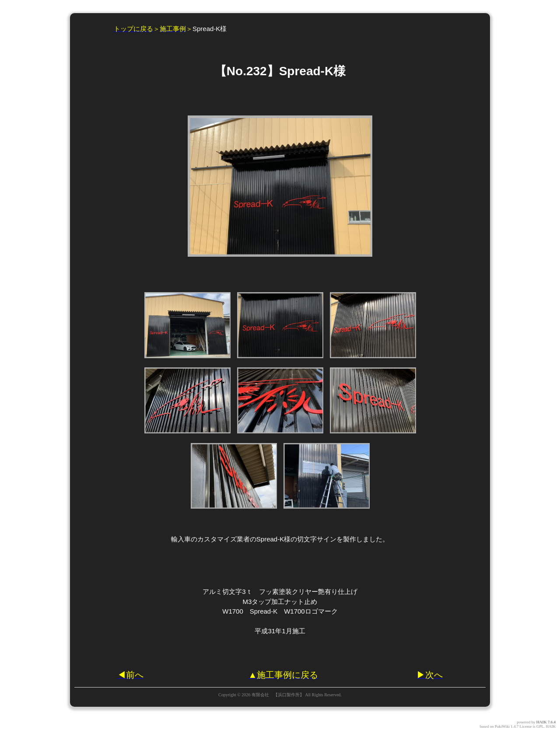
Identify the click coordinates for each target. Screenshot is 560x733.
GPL (540, 726)
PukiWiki (502, 726)
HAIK (542, 722)
